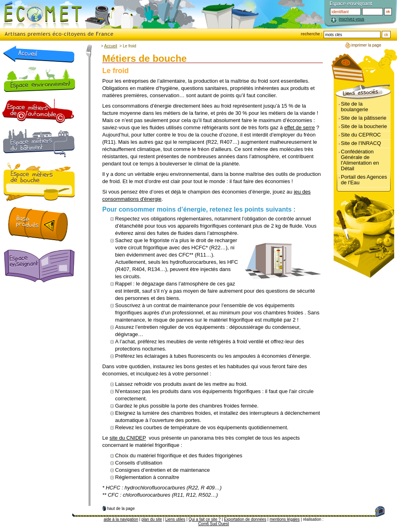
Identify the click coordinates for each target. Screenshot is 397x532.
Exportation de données (245, 519)
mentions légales (285, 519)
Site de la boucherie (364, 126)
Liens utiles (175, 519)
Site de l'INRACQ (361, 143)
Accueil (111, 46)
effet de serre (300, 127)
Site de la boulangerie (354, 107)
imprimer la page (366, 45)
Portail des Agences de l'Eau (364, 180)
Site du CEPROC (361, 135)
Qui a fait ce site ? (205, 519)
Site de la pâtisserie (364, 118)
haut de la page (121, 509)
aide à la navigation (121, 519)
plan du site (152, 519)
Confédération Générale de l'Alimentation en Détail (360, 160)
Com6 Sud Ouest (214, 524)
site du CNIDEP (128, 438)
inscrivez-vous (351, 19)
